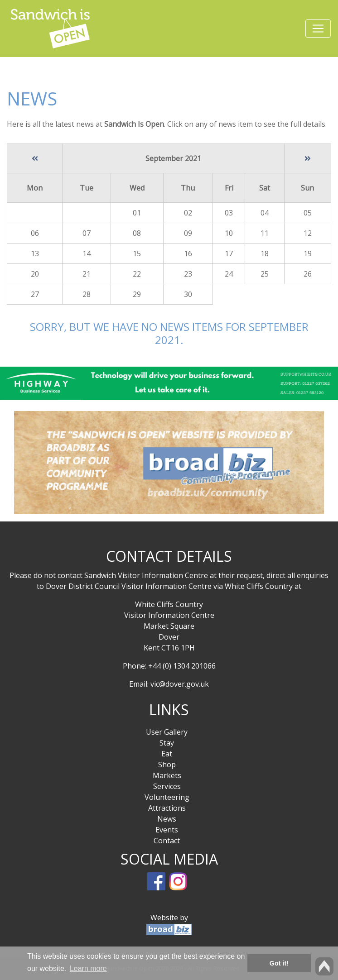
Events (167, 830)
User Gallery (167, 732)
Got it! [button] (279, 963)
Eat (167, 754)
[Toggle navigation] (318, 29)
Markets (167, 775)
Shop (167, 765)
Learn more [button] (88, 968)
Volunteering (167, 797)
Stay (167, 743)
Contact (167, 841)
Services (167, 786)
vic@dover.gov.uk (180, 684)
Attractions (167, 808)
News (167, 819)
